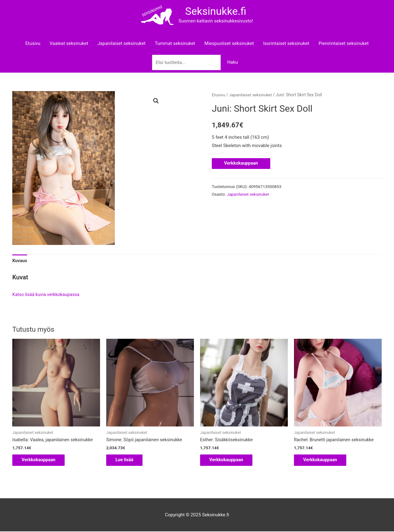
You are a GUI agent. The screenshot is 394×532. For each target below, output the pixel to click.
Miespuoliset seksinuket (229, 43)
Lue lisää (128, 460)
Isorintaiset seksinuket (286, 43)
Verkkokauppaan (241, 163)
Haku (233, 62)
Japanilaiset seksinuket (122, 43)
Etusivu (33, 43)
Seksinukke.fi (215, 11)
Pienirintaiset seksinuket (344, 43)
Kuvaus (20, 260)
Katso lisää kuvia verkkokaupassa (47, 294)
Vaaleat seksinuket (69, 43)
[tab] (20, 260)
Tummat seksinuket (175, 43)
